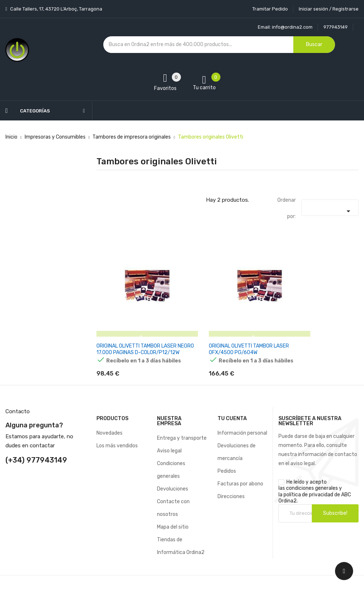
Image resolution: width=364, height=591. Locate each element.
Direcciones (231, 484)
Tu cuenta (232, 406)
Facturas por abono (240, 471)
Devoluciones (173, 476)
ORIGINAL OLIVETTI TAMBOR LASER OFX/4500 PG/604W (227, 328)
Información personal (242, 420)
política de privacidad (308, 482)
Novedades (109, 420)
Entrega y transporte (182, 425)
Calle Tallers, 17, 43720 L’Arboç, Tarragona (56, 9)
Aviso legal (169, 438)
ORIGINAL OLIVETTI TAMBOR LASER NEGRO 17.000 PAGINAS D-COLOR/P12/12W (136, 331)
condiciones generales (312, 476)
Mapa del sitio (173, 514)
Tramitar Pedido (270, 9)
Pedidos (227, 458)
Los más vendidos (117, 433)
